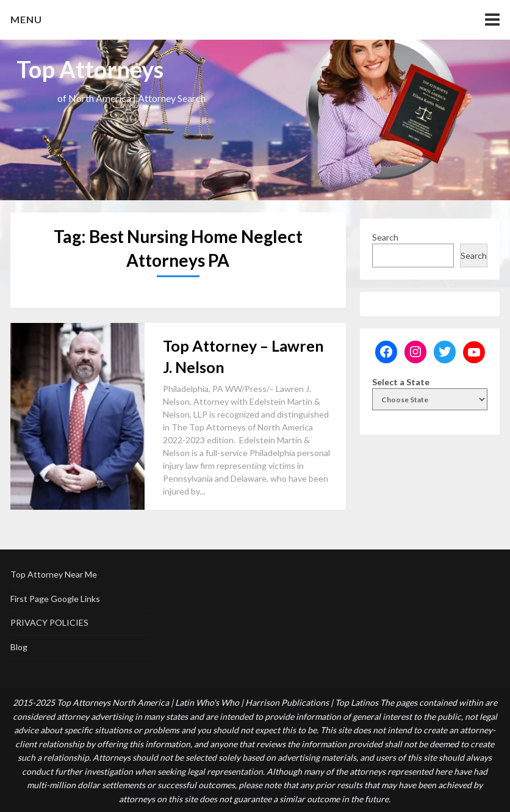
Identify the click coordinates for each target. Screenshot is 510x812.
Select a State (401, 382)
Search (385, 237)
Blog (19, 647)
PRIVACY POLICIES (49, 622)
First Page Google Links (55, 599)
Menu (26, 19)
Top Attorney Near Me (54, 574)
